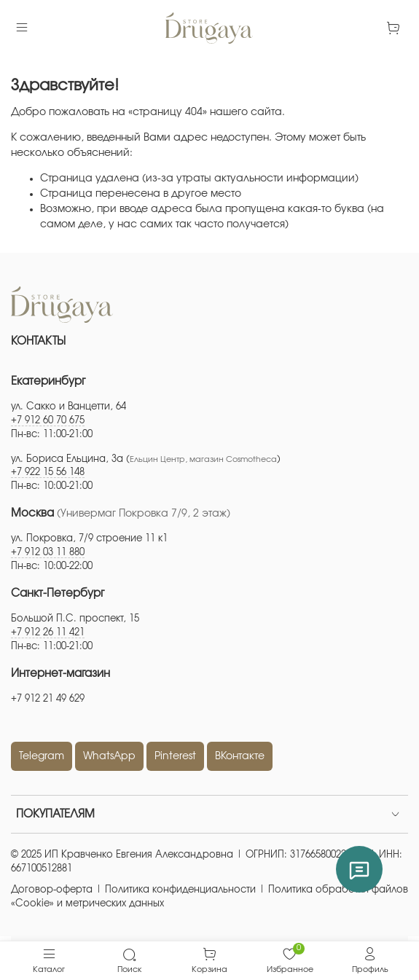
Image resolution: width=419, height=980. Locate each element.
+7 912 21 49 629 (48, 699)
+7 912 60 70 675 (48, 421)
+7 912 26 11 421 (48, 633)
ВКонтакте (240, 756)
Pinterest (175, 756)
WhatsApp (109, 756)
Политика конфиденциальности (180, 890)
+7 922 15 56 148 (48, 473)
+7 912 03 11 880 (48, 553)
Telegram (42, 756)
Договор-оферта (52, 890)
